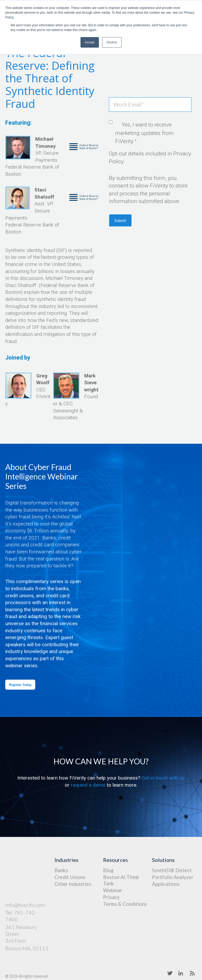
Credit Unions (70, 877)
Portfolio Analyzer (173, 877)
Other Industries (73, 884)
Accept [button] (90, 42)
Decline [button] (112, 42)
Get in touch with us (163, 778)
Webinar (113, 890)
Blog (108, 870)
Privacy (111, 897)
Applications (166, 884)
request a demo (88, 785)
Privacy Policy (103, 963)
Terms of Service (137, 963)
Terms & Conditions (125, 904)
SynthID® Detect (172, 870)
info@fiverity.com (25, 877)
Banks (61, 870)
